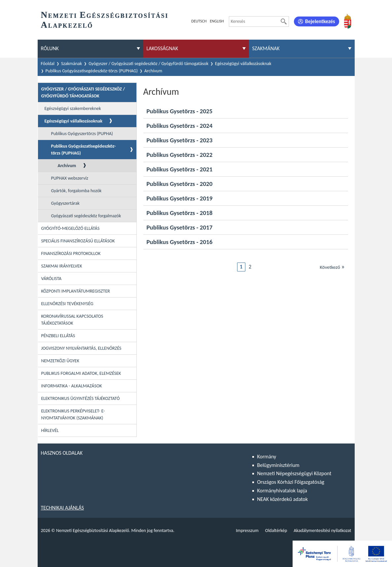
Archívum (67, 166)
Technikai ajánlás (63, 508)
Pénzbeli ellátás (58, 336)
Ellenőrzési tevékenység (67, 304)
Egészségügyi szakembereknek (73, 108)
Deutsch (199, 21)
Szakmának (71, 64)
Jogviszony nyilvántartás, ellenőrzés (81, 348)
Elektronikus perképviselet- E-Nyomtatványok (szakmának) (73, 414)
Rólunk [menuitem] (50, 48)
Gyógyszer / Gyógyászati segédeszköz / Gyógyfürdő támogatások (148, 64)
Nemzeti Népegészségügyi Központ (294, 473)
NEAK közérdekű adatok (283, 499)
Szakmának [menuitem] (266, 48)
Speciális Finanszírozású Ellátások (78, 241)
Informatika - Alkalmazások (72, 386)
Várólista (52, 279)
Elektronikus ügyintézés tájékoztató (81, 398)
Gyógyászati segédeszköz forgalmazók (86, 216)
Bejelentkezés (320, 21)
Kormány (267, 457)
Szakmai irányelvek (62, 266)
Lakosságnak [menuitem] (162, 48)
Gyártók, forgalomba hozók (76, 191)
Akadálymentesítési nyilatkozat (322, 531)
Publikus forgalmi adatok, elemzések (81, 373)
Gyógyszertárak (65, 203)
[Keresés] (284, 21)
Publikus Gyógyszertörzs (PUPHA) (82, 134)
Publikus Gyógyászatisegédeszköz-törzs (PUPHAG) (92, 71)
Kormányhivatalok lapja (282, 491)
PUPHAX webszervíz (70, 178)
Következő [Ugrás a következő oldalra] (332, 267)
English (217, 21)
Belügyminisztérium (278, 465)
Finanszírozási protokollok (71, 253)
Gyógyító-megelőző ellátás (71, 228)
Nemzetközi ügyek (60, 361)
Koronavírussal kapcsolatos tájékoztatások (72, 320)
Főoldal (48, 64)
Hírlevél (50, 430)
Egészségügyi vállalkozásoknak (243, 64)
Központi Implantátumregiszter (76, 291)
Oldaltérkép (276, 531)
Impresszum (247, 531)
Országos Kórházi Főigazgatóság (291, 482)
